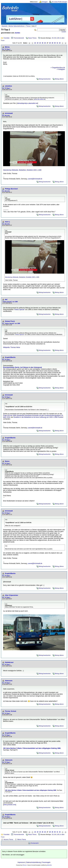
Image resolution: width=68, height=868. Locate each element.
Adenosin (9, 681)
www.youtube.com (10, 805)
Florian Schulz (11, 711)
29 (52, 43)
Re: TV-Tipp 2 (6, 49)
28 (50, 43)
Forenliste (7, 38)
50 (55, 38)
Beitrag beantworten (45, 79)
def (6, 299)
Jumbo (17, 33)
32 (60, 43)
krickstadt (9, 113)
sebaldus (8, 86)
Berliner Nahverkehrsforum (17, 26)
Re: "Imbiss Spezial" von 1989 (11, 323)
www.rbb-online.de (40, 99)
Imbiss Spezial (19, 310)
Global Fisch (10, 321)
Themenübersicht (19, 38)
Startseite (4, 26)
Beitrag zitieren (59, 79)
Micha (7, 47)
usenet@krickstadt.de (35, 179)
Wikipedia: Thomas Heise (12, 347)
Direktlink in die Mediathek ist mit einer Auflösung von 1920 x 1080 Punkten (38, 417)
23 (38, 43)
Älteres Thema (22, 839)
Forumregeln (46, 862)
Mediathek (22, 170)
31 (57, 43)
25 (53, 38)
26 (45, 43)
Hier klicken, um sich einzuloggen (13, 855)
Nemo (7, 461)
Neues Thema (32, 38)
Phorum (25, 865)
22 (35, 43)
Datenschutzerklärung (34, 862)
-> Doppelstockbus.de (58, 68)
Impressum (21, 862)
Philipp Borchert (11, 189)
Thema (28, 26)
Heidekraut (9, 662)
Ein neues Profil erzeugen (59, 2)
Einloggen (45, 2)
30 (55, 43)
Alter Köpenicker (11, 595)
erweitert (64, 32)
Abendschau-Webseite (11, 170)
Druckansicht (35, 843)
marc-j (7, 222)
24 (40, 43)
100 (58, 38)
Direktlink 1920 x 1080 (34, 170)
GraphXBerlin (10, 357)
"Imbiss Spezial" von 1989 (10, 302)
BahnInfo (49, 865)
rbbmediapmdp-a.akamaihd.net (27, 103)
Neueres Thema (8, 839)
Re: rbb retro (6, 116)
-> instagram (61, 69)
